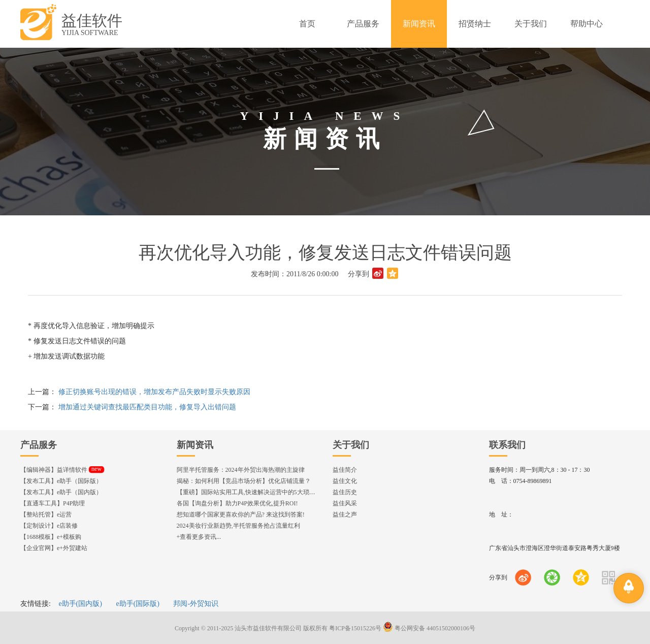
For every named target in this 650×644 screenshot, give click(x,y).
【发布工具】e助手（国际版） (61, 481)
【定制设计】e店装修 (49, 526)
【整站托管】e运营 (46, 514)
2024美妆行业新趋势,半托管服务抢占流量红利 (238, 526)
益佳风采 (345, 503)
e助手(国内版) (80, 604)
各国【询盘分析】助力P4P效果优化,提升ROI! (237, 503)
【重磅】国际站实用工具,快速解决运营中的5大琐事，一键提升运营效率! (274, 492)
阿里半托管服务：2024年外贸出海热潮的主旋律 (241, 470)
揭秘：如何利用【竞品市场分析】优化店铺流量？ (244, 481)
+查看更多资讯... (199, 537)
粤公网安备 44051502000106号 (429, 628)
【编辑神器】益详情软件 (62, 470)
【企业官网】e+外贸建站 (54, 548)
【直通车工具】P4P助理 (53, 503)
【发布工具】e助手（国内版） (61, 492)
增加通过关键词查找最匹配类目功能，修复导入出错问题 (147, 407)
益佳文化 (345, 481)
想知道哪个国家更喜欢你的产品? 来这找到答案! (241, 514)
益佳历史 (345, 492)
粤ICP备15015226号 (355, 628)
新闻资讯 (195, 445)
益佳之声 (345, 514)
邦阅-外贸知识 (196, 604)
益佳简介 (345, 470)
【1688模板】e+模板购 (51, 537)
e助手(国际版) (138, 604)
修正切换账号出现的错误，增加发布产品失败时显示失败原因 (154, 392)
